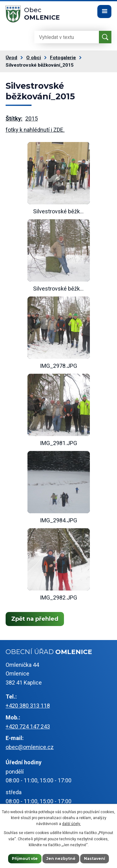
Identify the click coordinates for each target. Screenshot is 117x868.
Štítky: (14, 119)
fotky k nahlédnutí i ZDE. (35, 130)
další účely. (71, 824)
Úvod (11, 58)
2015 (32, 119)
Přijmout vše (25, 859)
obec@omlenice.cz (30, 747)
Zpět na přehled (35, 619)
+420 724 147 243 (28, 726)
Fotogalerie (63, 58)
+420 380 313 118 (28, 706)
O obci (34, 58)
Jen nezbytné (61, 859)
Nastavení (95, 859)
